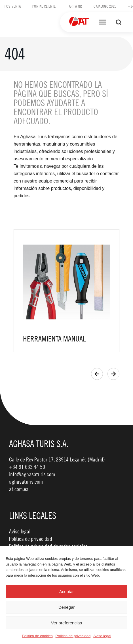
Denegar (67, 607)
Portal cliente (44, 6)
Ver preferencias (66, 623)
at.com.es (19, 489)
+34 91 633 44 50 (27, 467)
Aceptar (67, 592)
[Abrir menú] (102, 22)
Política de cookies (37, 636)
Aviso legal (102, 636)
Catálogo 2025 (105, 6)
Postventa (13, 6)
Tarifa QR (75, 6)
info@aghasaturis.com (32, 474)
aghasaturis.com (26, 482)
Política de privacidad (73, 636)
